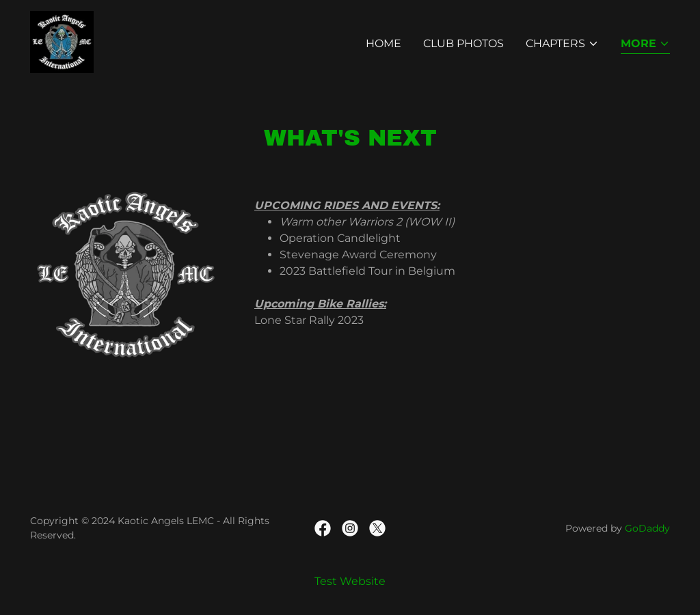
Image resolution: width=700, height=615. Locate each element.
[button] (562, 44)
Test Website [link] (350, 581)
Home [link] (383, 43)
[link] (62, 41)
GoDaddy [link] (647, 528)
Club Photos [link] (463, 43)
